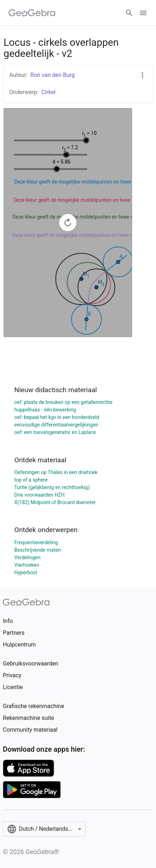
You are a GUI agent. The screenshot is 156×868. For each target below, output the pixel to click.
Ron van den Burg (52, 75)
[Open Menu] (143, 13)
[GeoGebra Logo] (32, 13)
